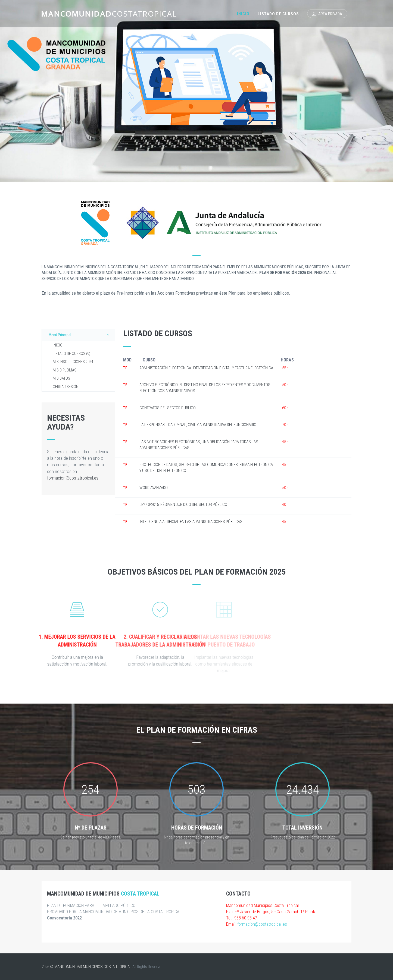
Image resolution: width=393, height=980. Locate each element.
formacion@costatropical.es (73, 478)
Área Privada (327, 14)
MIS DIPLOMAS (65, 370)
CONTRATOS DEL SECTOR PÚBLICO (168, 408)
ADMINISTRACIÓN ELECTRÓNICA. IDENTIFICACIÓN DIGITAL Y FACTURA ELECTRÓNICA (206, 368)
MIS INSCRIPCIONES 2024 (73, 362)
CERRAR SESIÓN (66, 387)
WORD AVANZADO (154, 488)
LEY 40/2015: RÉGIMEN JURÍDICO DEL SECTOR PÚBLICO (183, 505)
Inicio (243, 14)
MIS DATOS (61, 378)
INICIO (58, 345)
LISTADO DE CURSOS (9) (71, 354)
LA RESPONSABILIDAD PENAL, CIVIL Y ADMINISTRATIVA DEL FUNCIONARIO (198, 425)
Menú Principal (80, 335)
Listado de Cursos (278, 14)
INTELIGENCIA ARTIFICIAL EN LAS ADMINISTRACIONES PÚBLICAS (191, 522)
